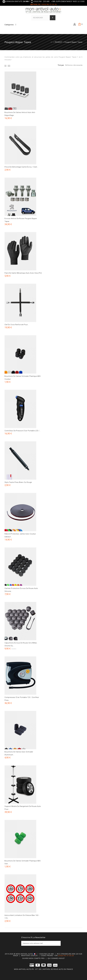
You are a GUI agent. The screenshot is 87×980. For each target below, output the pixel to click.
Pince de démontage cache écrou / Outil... (21, 167)
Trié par (61, 65)
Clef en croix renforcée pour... (17, 325)
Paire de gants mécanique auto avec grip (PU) (23, 273)
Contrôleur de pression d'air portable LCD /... (23, 431)
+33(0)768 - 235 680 (41, 1)
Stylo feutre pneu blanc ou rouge (18, 482)
